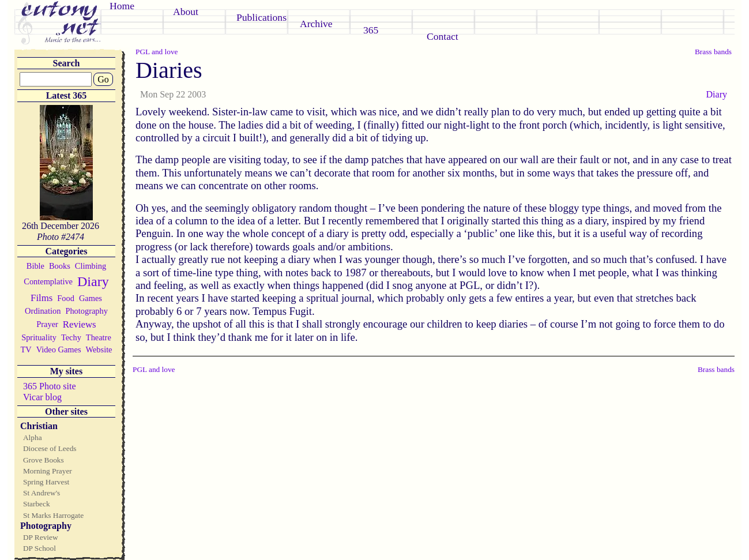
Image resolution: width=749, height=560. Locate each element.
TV (26, 349)
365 (371, 30)
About (186, 12)
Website (99, 349)
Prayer (47, 324)
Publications (261, 17)
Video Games (59, 349)
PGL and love (157, 52)
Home (122, 6)
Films (42, 298)
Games (91, 298)
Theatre (99, 337)
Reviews (80, 324)
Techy (71, 337)
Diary (93, 281)
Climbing (91, 266)
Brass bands (713, 52)
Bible (35, 266)
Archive (316, 24)
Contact (443, 36)
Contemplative (48, 281)
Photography (86, 311)
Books (60, 266)
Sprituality (39, 337)
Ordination (43, 311)
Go (103, 79)
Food (66, 298)
